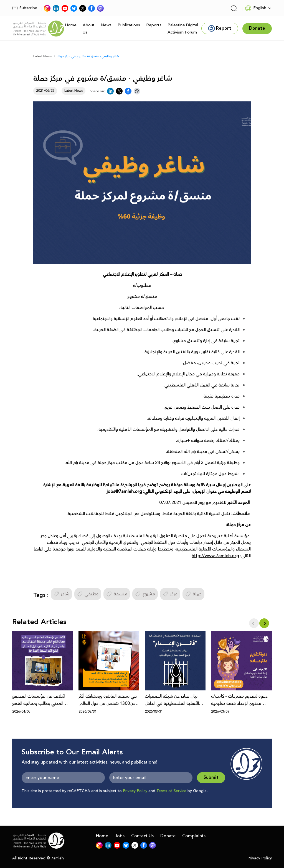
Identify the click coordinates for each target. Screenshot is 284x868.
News (106, 25)
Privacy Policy (135, 791)
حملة (193, 594)
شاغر (61, 594)
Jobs (120, 836)
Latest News (42, 56)
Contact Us (142, 836)
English (256, 8)
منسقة (117, 594)
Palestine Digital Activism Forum (183, 29)
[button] (264, 623)
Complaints (194, 836)
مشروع (145, 594)
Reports (154, 25)
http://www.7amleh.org (215, 556)
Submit (211, 778)
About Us (89, 29)
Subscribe (25, 8)
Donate (168, 836)
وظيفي (88, 594)
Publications (129, 25)
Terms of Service (171, 791)
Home (71, 25)
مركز (170, 594)
